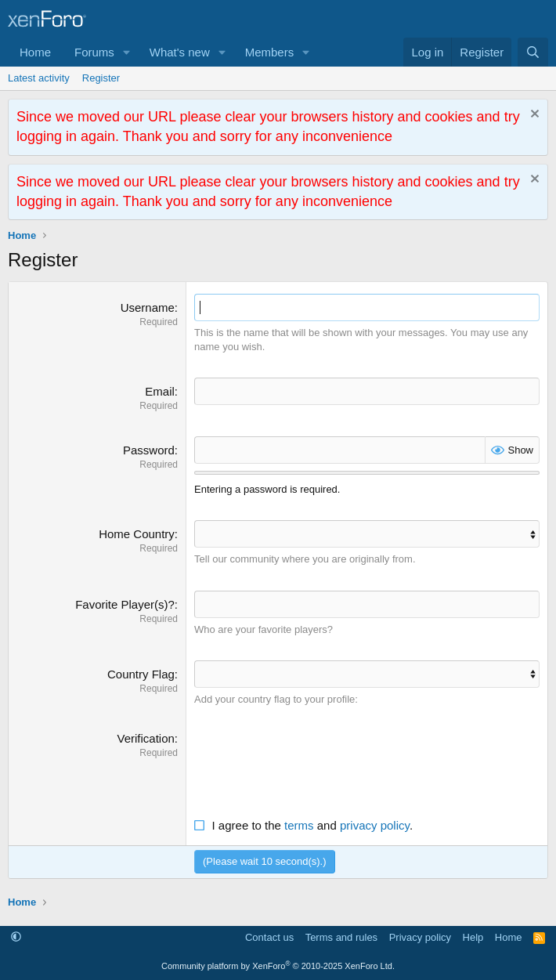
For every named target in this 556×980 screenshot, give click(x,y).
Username (148, 307)
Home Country (137, 534)
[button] (127, 52)
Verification (145, 738)
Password (149, 450)
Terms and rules (341, 937)
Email (160, 391)
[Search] (533, 52)
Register (101, 78)
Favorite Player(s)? (125, 604)
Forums (94, 52)
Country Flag (141, 674)
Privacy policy (420, 937)
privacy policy (375, 825)
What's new (180, 52)
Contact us (269, 937)
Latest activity (39, 78)
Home (35, 52)
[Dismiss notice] (533, 116)
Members (270, 52)
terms (299, 825)
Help (473, 937)
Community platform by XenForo (278, 966)
